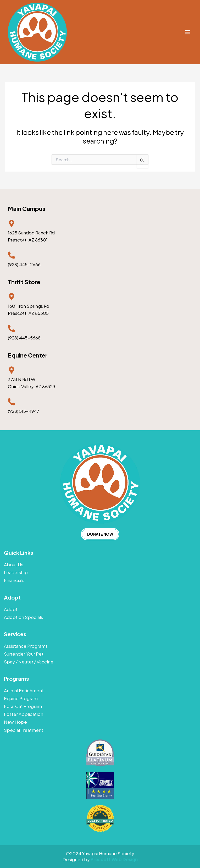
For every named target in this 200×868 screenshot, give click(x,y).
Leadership (16, 572)
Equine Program (21, 698)
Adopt (11, 609)
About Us (14, 564)
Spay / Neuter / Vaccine (29, 662)
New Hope (15, 722)
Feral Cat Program (23, 706)
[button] (188, 32)
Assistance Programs (26, 646)
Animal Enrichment (24, 690)
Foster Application (24, 714)
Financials (14, 580)
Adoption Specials (23, 617)
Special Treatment (24, 730)
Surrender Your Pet (24, 654)
